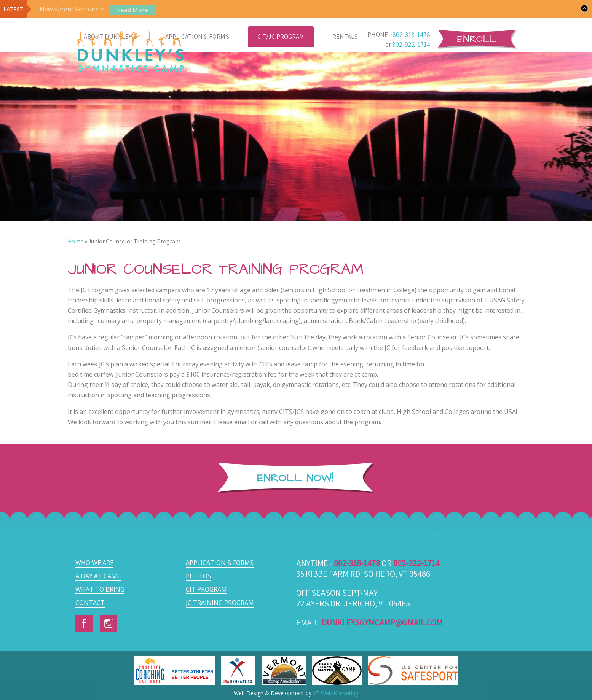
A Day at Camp (98, 576)
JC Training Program (220, 603)
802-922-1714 (411, 45)
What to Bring (100, 589)
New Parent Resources (72, 9)
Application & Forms (197, 37)
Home (76, 241)
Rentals (345, 37)
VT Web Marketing (336, 693)
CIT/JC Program (281, 37)
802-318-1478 (411, 35)
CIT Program (206, 589)
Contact (90, 603)
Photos (198, 576)
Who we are (94, 563)
